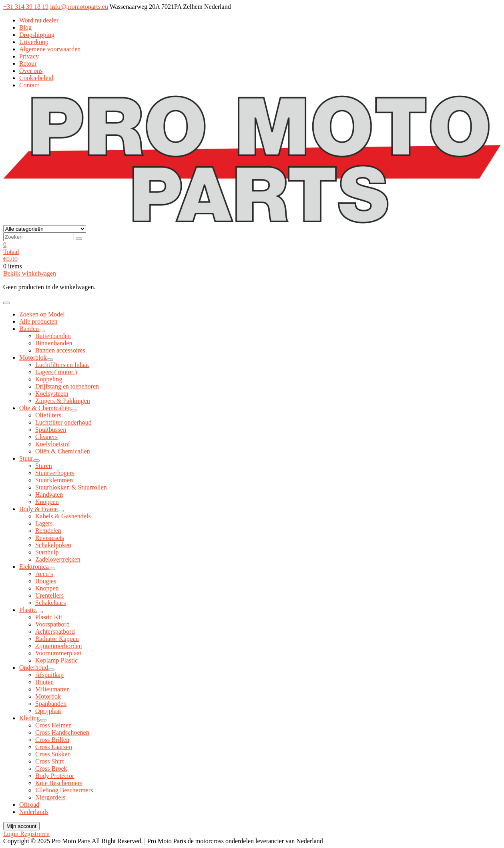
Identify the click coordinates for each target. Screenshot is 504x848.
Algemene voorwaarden (50, 49)
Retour (28, 63)
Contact (29, 85)
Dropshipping (37, 35)
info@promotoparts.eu (79, 7)
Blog (25, 27)
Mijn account (21, 826)
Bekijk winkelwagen (30, 273)
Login (12, 834)
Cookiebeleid (36, 78)
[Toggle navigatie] (6, 303)
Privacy (29, 56)
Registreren (35, 834)
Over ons (31, 71)
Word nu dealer (39, 20)
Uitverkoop (34, 42)
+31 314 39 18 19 (26, 7)
